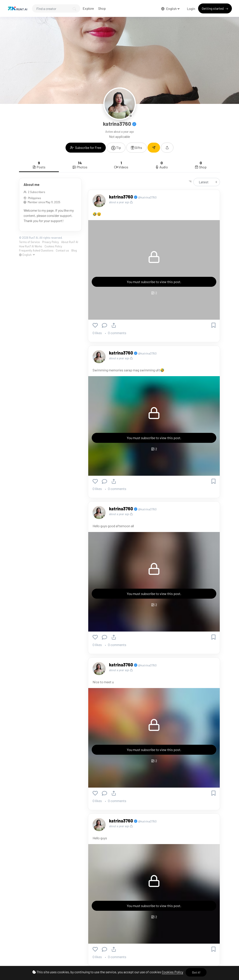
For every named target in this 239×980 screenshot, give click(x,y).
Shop (102, 8)
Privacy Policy (51, 242)
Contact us (62, 250)
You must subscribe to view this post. (154, 282)
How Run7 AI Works (31, 246)
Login (191, 9)
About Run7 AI (70, 242)
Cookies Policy (172, 972)
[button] (167, 148)
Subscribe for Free (86, 147)
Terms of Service (29, 242)
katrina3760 (121, 197)
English (169, 9)
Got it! (196, 972)
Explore (88, 8)
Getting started (213, 8)
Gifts (136, 147)
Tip (116, 148)
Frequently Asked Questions (36, 250)
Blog (74, 250)
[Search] (56, 8)
